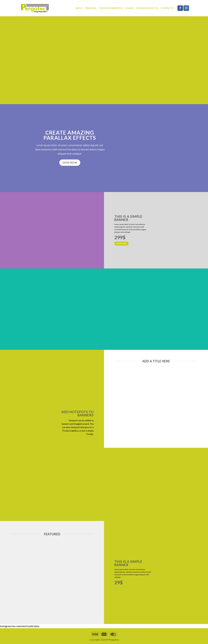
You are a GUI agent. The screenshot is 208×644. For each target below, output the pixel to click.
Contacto (167, 8)
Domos (129, 8)
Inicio (79, 8)
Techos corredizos (111, 8)
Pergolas (91, 8)
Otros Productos (147, 8)
